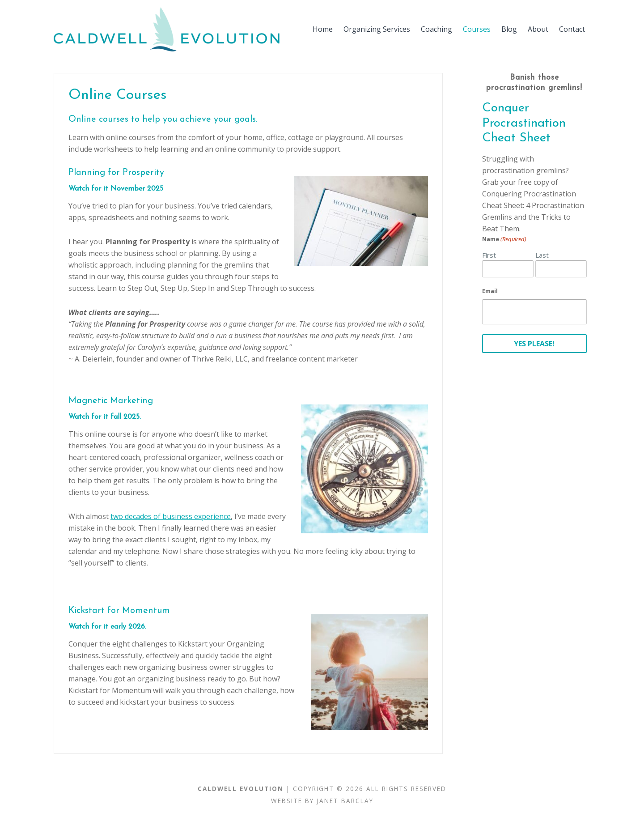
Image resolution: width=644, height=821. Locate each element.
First (489, 255)
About (538, 29)
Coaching (436, 29)
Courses (477, 29)
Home (323, 29)
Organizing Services (377, 29)
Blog (509, 29)
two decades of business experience (171, 516)
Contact (572, 29)
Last (542, 255)
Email (490, 291)
